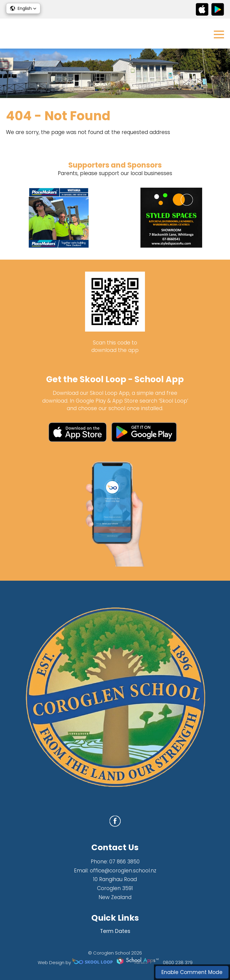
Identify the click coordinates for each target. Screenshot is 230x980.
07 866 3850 (124, 862)
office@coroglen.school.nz (123, 871)
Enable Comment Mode (192, 972)
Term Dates (115, 931)
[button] (23, 8)
